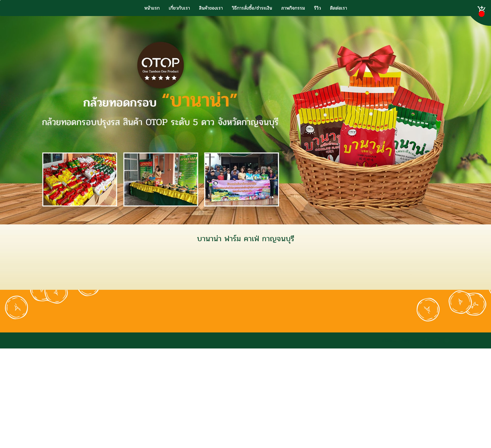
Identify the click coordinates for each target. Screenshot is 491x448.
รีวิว (317, 8)
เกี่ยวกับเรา (179, 8)
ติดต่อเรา (339, 8)
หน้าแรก (152, 8)
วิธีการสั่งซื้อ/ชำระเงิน (252, 8)
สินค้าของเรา (211, 8)
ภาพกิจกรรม (293, 8)
